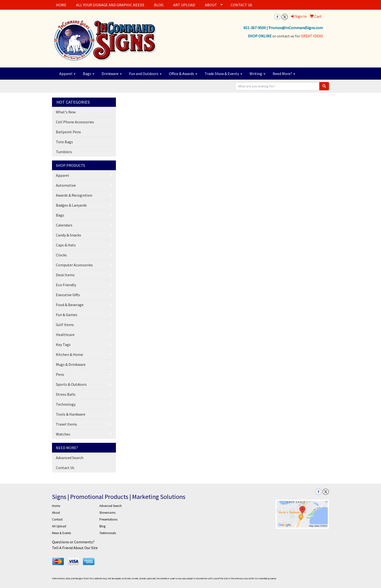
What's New (66, 112)
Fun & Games (67, 315)
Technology (66, 404)
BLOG (159, 5)
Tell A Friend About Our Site (75, 548)
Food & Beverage (70, 305)
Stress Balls (66, 394)
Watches (63, 434)
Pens (60, 374)
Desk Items (65, 275)
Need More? (284, 74)
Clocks (61, 255)
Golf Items (65, 325)
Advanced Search (70, 458)
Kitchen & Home (69, 354)
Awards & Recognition (74, 195)
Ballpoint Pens (68, 132)
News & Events (61, 533)
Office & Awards (183, 74)
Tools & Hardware (71, 414)
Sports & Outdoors (71, 384)
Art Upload (59, 526)
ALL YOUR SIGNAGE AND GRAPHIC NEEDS (110, 5)
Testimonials (108, 533)
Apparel (67, 74)
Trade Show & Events (223, 74)
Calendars (64, 225)
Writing (257, 74)
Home (56, 506)
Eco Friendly (66, 285)
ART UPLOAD (184, 5)
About (56, 513)
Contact (57, 519)
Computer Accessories (74, 265)
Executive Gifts (68, 295)
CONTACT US (241, 5)
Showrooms (107, 513)
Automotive (66, 185)
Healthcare (65, 335)
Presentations (108, 519)
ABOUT (211, 5)
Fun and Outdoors (145, 74)
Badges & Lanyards (71, 205)
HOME (61, 5)
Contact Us (65, 468)
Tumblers (64, 152)
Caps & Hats (66, 245)
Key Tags (63, 344)
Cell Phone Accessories (75, 122)
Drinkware (112, 74)
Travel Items (66, 424)
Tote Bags (64, 142)
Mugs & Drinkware (71, 364)
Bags (89, 74)
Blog (102, 526)
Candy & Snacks (69, 235)
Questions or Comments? (73, 542)
